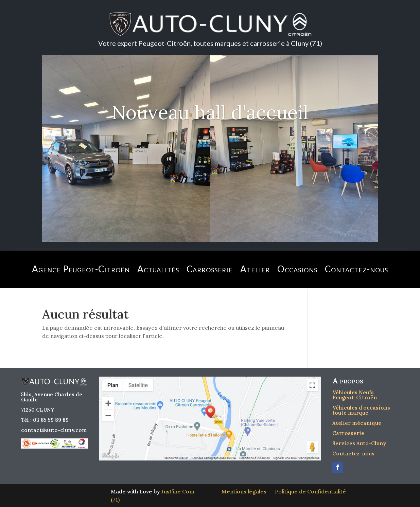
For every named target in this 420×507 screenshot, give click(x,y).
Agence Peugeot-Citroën (81, 269)
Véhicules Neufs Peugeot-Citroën (355, 395)
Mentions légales (245, 491)
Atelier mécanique (357, 423)
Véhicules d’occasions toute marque (361, 410)
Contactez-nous (356, 269)
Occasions (297, 269)
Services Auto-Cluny (359, 443)
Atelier (255, 269)
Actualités (158, 269)
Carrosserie (210, 269)
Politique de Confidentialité (310, 491)
